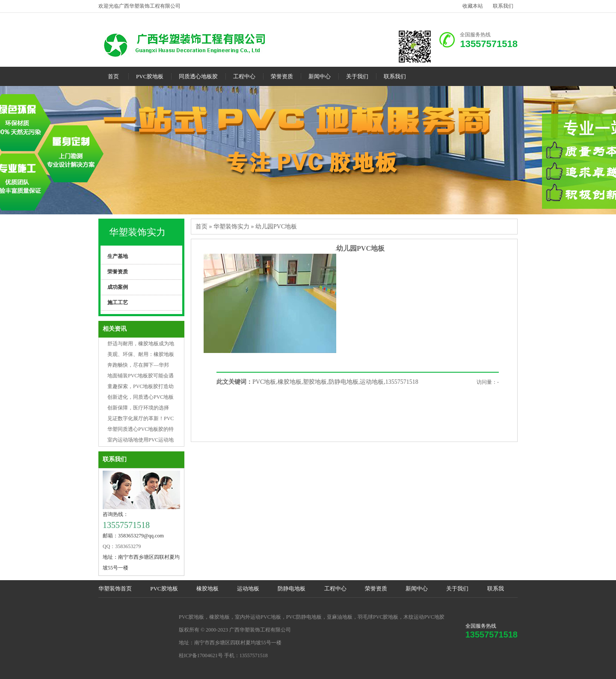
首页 (113, 76)
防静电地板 (292, 589)
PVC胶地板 (150, 76)
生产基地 (118, 256)
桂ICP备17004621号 (201, 655)
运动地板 (248, 589)
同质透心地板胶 (198, 76)
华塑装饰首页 (115, 589)
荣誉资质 (282, 76)
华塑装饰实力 (137, 232)
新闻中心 (320, 76)
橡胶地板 (207, 589)
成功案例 (118, 287)
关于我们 (357, 76)
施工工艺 (118, 302)
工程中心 (244, 76)
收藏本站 (473, 6)
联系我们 (503, 6)
